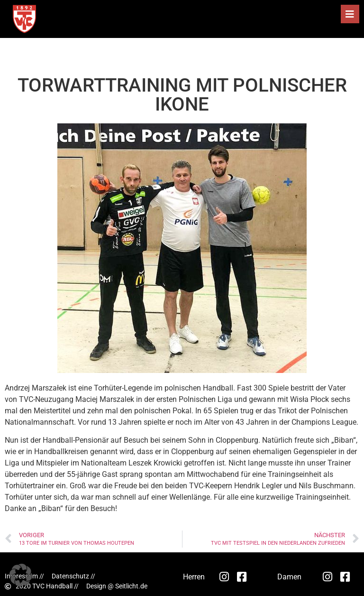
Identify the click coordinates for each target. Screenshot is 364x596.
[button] (350, 14)
